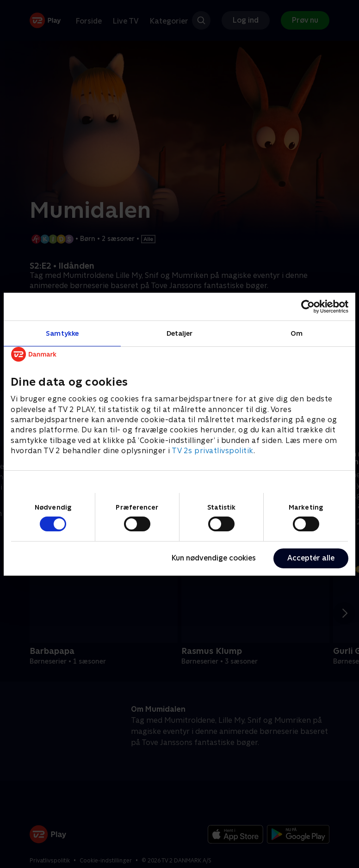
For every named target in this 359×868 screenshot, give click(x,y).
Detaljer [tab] (180, 333)
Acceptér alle (311, 558)
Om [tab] (297, 333)
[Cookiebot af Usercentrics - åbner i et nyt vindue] (308, 306)
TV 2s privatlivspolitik (213, 451)
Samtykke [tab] (62, 333)
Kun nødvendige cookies (214, 558)
